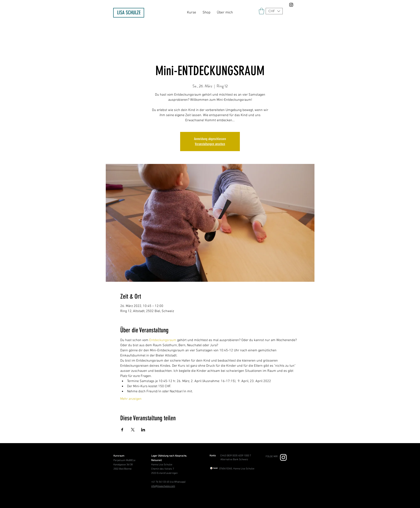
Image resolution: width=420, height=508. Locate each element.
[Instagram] (291, 5)
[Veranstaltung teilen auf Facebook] (122, 430)
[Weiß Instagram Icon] (283, 457)
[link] (261, 11)
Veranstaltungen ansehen (210, 144)
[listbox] (274, 11)
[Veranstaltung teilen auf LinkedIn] (143, 430)
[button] (274, 11)
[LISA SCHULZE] (129, 13)
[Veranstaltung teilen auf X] (133, 430)
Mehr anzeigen (131, 399)
